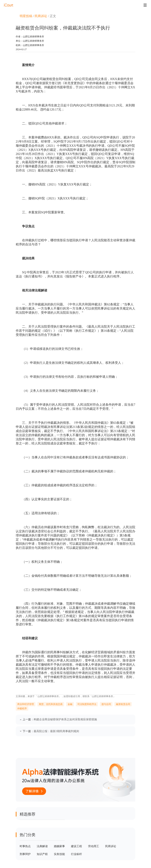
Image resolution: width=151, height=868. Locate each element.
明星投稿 (26, 16)
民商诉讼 (41, 16)
